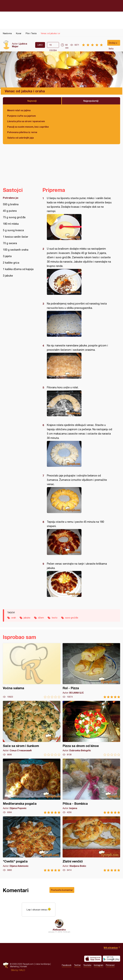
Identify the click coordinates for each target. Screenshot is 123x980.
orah (14, 618)
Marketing (14, 967)
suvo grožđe (72, 618)
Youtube (87, 965)
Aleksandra (59, 930)
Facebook (67, 965)
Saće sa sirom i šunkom (32, 728)
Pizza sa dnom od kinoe (91, 728)
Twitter (77, 965)
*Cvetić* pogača (32, 844)
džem (41, 618)
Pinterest (110, 965)
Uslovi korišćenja (42, 964)
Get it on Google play (111, 959)
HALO (22, 970)
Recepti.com (62, 6)
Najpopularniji (91, 101)
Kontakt (24, 967)
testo (55, 618)
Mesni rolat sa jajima (19, 110)
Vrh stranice (111, 948)
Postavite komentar (62, 890)
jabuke (27, 618)
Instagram (99, 965)
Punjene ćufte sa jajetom (21, 116)
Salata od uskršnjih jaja (20, 138)
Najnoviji (32, 101)
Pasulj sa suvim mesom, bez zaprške (28, 127)
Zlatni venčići (91, 844)
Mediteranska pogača (32, 786)
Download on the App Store (93, 959)
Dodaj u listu (113, 43)
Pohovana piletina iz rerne (22, 132)
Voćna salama (32, 671)
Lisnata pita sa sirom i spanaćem (26, 121)
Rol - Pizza (91, 671)
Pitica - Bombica (91, 786)
